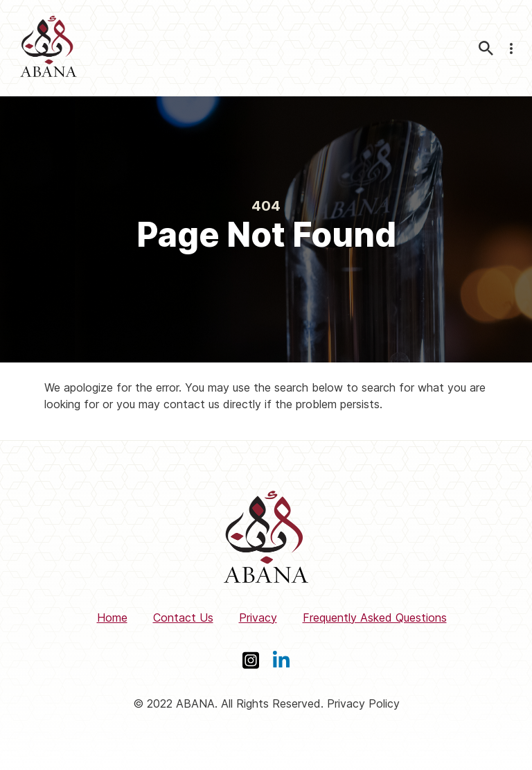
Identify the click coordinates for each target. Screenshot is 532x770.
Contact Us (183, 618)
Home (112, 618)
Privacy (258, 618)
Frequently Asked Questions (375, 618)
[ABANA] (48, 48)
